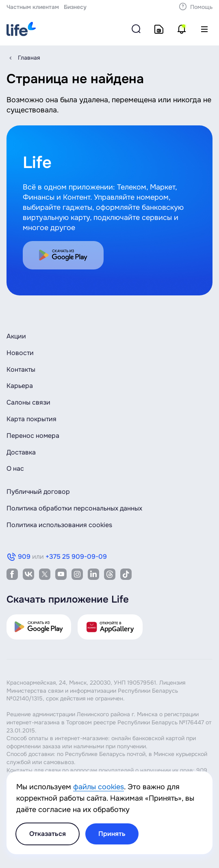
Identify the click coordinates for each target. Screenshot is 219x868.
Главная (29, 58)
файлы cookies (99, 787)
